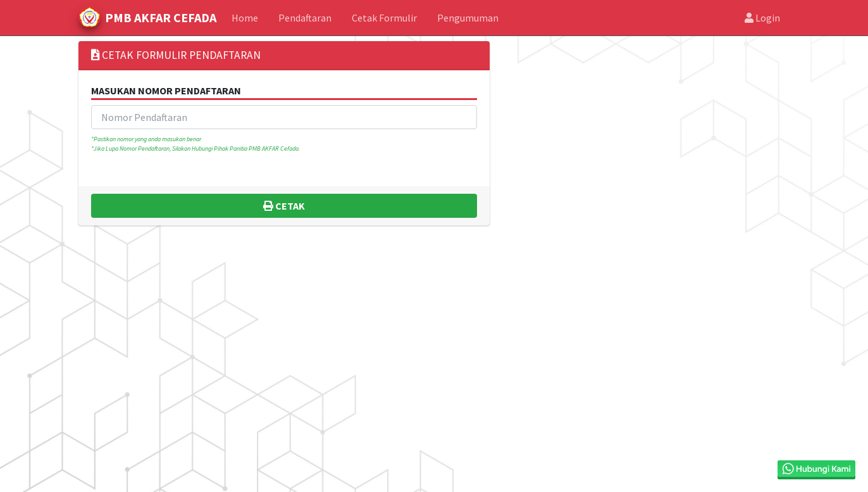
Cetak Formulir (384, 18)
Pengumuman (468, 18)
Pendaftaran (305, 18)
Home (245, 18)
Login (762, 18)
